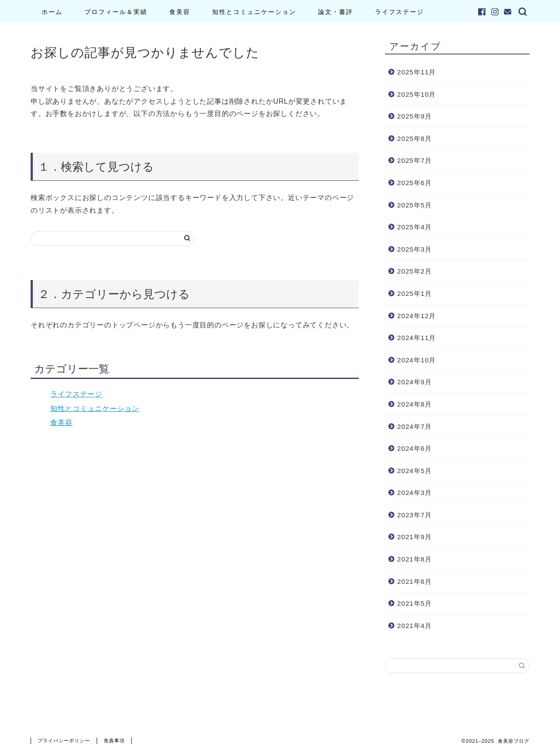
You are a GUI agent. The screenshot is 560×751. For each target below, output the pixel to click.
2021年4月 (415, 626)
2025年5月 (415, 205)
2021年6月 (415, 581)
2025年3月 (415, 249)
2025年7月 (415, 160)
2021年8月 (415, 559)
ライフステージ (399, 12)
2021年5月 (415, 603)
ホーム (52, 12)
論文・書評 (336, 12)
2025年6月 (415, 183)
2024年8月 (415, 404)
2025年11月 (417, 72)
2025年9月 (415, 116)
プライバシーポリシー (64, 740)
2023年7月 (415, 515)
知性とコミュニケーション (254, 12)
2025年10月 (417, 94)
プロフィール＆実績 (116, 12)
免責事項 (114, 740)
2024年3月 (415, 493)
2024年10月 (417, 360)
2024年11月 (417, 338)
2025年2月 (415, 271)
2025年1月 (415, 293)
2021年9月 (415, 537)
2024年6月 (415, 448)
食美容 (180, 12)
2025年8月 (415, 139)
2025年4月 (415, 227)
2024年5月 (415, 471)
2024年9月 (415, 382)
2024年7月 (415, 426)
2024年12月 (417, 316)
